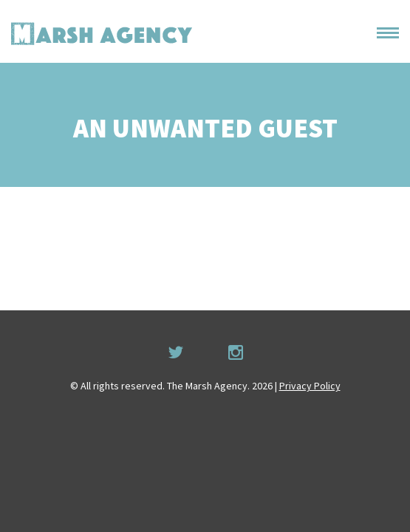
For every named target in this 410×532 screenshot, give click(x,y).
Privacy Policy (310, 386)
